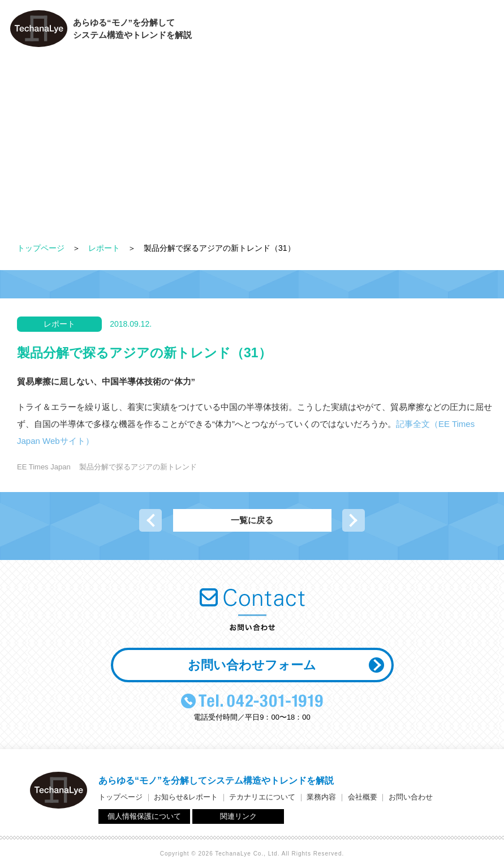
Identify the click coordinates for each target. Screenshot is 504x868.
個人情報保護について (144, 816)
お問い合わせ (470, 31)
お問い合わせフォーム (252, 665)
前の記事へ (150, 520)
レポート (104, 248)
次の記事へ (354, 520)
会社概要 (410, 31)
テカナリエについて (279, 31)
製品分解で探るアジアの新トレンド (138, 467)
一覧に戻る (252, 520)
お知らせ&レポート (186, 797)
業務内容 (354, 31)
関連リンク (238, 816)
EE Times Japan (44, 467)
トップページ (41, 248)
